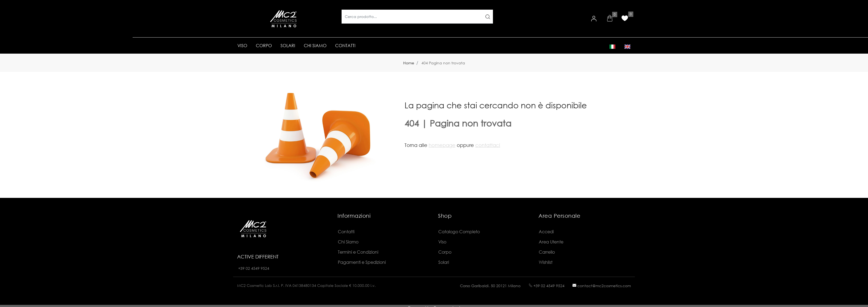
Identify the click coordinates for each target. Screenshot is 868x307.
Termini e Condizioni (358, 252)
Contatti (346, 232)
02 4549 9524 (257, 268)
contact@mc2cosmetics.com (602, 286)
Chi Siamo (348, 242)
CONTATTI (345, 45)
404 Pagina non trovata (443, 63)
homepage (442, 145)
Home (409, 63)
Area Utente (551, 242)
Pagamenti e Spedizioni (362, 262)
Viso (442, 242)
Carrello (547, 252)
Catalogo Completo (459, 232)
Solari (444, 262)
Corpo (445, 252)
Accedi (546, 232)
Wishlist (546, 262)
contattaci (488, 145)
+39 (242, 268)
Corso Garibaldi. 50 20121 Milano (490, 286)
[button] (610, 19)
